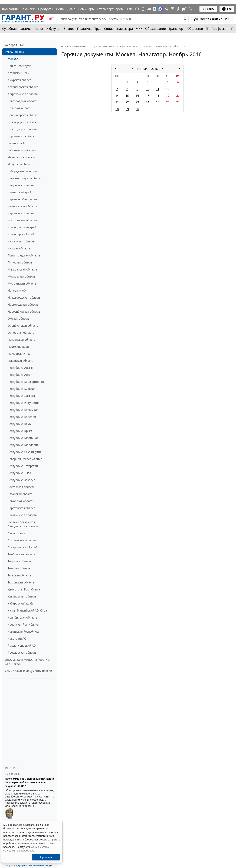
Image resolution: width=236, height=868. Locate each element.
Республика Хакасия (21, 480)
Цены (60, 9)
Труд (98, 29)
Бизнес (69, 29)
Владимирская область (24, 115)
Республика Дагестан (22, 396)
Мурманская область (22, 283)
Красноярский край (21, 234)
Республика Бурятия (22, 389)
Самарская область (21, 501)
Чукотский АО (17, 639)
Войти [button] (208, 9)
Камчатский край (19, 192)
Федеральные (14, 45)
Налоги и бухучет (48, 29)
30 (137, 109)
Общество (195, 29)
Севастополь (16, 533)
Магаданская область (22, 269)
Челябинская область (22, 617)
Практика (84, 29)
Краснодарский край (22, 227)
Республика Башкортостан (26, 382)
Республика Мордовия (23, 445)
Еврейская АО (17, 143)
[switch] (52, 19)
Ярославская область (22, 653)
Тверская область (20, 561)
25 (158, 102)
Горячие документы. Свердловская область (23, 524)
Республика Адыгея (21, 368)
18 (158, 96)
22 (127, 102)
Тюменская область (21, 582)
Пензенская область (22, 340)
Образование (155, 29)
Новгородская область (23, 305)
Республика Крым (20, 431)
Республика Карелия (22, 417)
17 (147, 96)
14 (117, 96)
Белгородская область (23, 101)
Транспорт (177, 29)
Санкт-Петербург (19, 66)
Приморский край (20, 354)
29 (127, 109)
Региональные (15, 52)
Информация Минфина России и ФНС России (27, 662)
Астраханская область (23, 94)
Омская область (19, 319)
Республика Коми (20, 424)
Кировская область (21, 213)
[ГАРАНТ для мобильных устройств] (143, 9)
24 (147, 102)
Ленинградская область (24, 255)
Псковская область (21, 361)
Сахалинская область (22, 515)
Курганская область (21, 241)
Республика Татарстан (23, 466)
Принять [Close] (46, 857)
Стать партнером (110, 9)
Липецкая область (20, 262)
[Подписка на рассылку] (137, 9)
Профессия (220, 29)
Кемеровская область (22, 206)
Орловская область (21, 333)
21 (117, 102)
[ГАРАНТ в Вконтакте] (149, 9)
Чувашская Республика (24, 632)
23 (137, 102)
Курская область (19, 248)
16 (137, 96)
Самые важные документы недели (28, 671)
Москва (13, 59)
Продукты (45, 9)
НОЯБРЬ (143, 69)
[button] (213, 19)
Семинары (86, 9)
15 (127, 96)
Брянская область (20, 108)
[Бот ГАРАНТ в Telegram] (172, 9)
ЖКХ (139, 29)
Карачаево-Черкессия (23, 199)
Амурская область (20, 80)
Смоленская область (22, 540)
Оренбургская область (23, 326)
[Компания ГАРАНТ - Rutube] (184, 9)
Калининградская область (26, 178)
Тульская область (19, 575)
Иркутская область (21, 164)
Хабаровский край (20, 603)
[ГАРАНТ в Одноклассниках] (178, 9)
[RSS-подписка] (190, 9)
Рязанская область (20, 494)
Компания (10, 9)
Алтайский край (19, 73)
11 (158, 89)
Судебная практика (17, 29)
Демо (71, 9)
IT (207, 29)
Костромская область (22, 220)
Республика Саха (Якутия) (25, 452)
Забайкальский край (22, 150)
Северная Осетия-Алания (25, 459)
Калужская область (21, 185)
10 (147, 89)
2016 (154, 69)
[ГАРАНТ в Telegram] (166, 9)
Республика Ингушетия (24, 403)
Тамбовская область (22, 554)
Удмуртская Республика (24, 589)
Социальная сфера (119, 29)
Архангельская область (24, 87)
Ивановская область (22, 157)
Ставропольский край (23, 547)
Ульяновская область (22, 596)
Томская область (19, 568)
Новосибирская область (24, 312)
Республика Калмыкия (23, 410)
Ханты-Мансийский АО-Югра (27, 610)
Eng (227, 9)
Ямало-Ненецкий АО (22, 646)
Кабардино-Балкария (22, 171)
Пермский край (18, 347)
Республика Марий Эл (23, 438)
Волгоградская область (24, 122)
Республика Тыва (19, 473)
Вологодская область (22, 129)
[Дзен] (155, 9)
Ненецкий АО (17, 291)
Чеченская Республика (23, 625)
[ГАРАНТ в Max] (160, 9)
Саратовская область (22, 508)
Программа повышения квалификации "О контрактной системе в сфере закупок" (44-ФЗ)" (29, 782)
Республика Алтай (20, 375)
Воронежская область (23, 136)
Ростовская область (21, 487)
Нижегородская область (24, 298)
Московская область (22, 276)
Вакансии (28, 9)
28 (117, 109)
